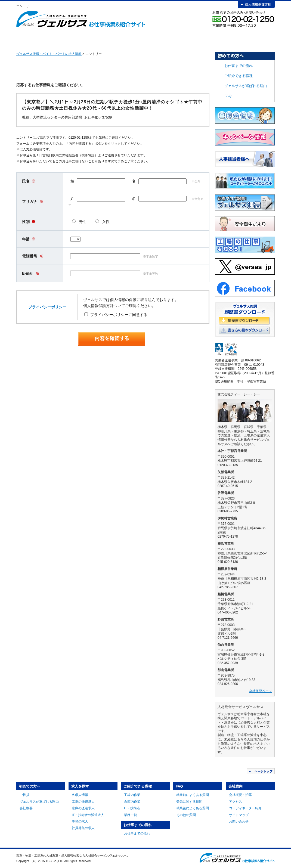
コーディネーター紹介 (245, 808)
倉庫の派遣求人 (83, 808)
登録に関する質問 (189, 802)
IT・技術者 (132, 808)
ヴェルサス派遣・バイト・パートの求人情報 (49, 54)
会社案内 (255, 38)
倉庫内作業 (132, 802)
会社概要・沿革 (240, 795)
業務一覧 (131, 815)
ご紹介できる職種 (134, 38)
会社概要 (26, 808)
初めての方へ (54, 38)
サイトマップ (239, 815)
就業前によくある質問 (193, 795)
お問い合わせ (239, 821)
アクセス (236, 802)
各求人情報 (80, 795)
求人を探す (94, 38)
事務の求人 (80, 821)
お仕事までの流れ (174, 38)
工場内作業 (132, 795)
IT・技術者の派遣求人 (88, 815)
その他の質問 (186, 815)
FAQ (215, 38)
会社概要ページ (261, 691)
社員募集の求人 (83, 828)
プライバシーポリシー (47, 307)
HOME (25, 38)
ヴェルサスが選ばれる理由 (246, 86)
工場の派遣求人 (83, 802)
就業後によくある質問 (193, 808)
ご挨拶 (24, 795)
